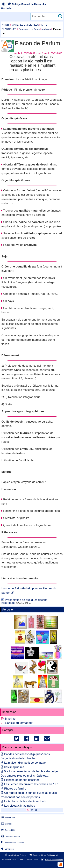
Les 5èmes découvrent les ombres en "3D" (31, 784)
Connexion (7, 849)
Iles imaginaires (14, 767)
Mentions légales (10, 836)
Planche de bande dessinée (22, 780)
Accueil (6, 25)
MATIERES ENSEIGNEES (25, 25)
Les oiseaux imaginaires (20, 806)
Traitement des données (12, 843)
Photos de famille (15, 789)
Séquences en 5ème (29, 29)
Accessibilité (8, 830)
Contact (6, 824)
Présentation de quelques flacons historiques (24, 601)
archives (46, 29)
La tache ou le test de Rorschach (25, 801)
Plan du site (8, 818)
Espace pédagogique (54, 859)
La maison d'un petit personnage (25, 763)
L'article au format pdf (19, 723)
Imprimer (11, 719)
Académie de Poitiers (17, 855)
